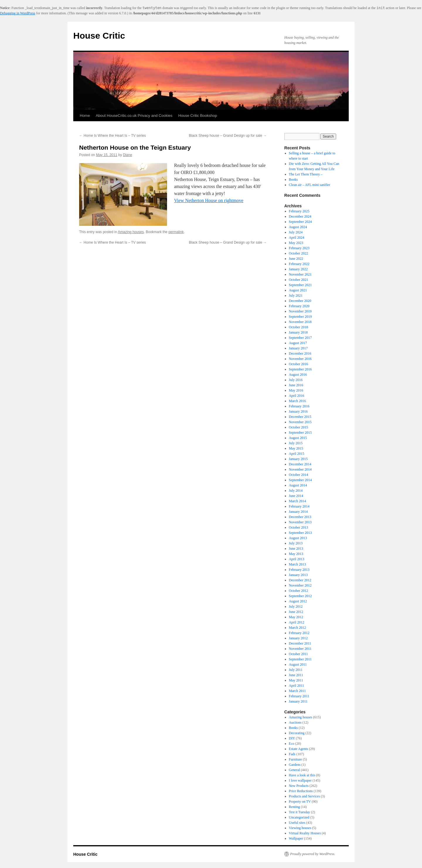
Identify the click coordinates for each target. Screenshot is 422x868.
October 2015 (299, 427)
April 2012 (297, 622)
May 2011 (296, 680)
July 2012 (296, 606)
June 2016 (296, 385)
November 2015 (300, 422)
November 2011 (300, 649)
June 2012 (296, 612)
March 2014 (297, 501)
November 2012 (300, 585)
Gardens (295, 765)
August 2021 (298, 290)
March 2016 (297, 401)
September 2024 (300, 222)
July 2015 (296, 443)
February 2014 (299, 506)
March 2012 (297, 628)
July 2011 (296, 670)
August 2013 (298, 538)
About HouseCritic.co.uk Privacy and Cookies (134, 116)
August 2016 (298, 375)
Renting (295, 807)
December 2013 (300, 517)
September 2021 (300, 285)
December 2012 (300, 580)
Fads (292, 754)
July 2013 (296, 543)
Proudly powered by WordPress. (313, 854)
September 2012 (300, 596)
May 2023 (296, 243)
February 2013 (299, 570)
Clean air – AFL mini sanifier (310, 185)
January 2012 (298, 638)
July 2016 (296, 380)
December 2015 (300, 417)
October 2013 (299, 527)
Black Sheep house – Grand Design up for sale (228, 136)
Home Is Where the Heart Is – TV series (113, 136)
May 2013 (296, 554)
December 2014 (300, 464)
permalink (176, 232)
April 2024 (297, 237)
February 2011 (299, 696)
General (295, 770)
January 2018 (298, 332)
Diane (127, 155)
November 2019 (300, 311)
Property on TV (300, 802)
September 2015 (300, 433)
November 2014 (300, 469)
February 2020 (299, 306)
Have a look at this (302, 775)
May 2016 (296, 390)
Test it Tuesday (300, 812)
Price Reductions (301, 791)
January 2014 (298, 512)
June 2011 (296, 675)
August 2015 (298, 438)
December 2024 (300, 216)
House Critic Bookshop (198, 116)
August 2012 (298, 601)
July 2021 (296, 295)
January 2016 (298, 411)
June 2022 (296, 259)
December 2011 (300, 643)
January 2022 (298, 269)
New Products (299, 786)
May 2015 (296, 448)
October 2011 (298, 654)
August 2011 (298, 664)
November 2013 (300, 522)
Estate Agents (299, 749)
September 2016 (300, 369)
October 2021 (299, 280)
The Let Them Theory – (306, 174)
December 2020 (300, 301)
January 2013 (298, 575)
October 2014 (299, 475)
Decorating (297, 733)
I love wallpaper (300, 780)
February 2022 (299, 264)
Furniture (296, 759)
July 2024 (296, 232)
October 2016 (299, 364)
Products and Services (304, 796)
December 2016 (300, 353)
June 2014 (296, 496)
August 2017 (298, 343)
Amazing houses (131, 232)
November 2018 (300, 322)
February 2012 (299, 633)
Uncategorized (299, 817)
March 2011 (297, 691)
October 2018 (299, 327)
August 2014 (298, 485)
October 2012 (299, 591)
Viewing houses (300, 828)
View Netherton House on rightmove (209, 200)
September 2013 (300, 533)
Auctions (295, 722)
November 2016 (300, 359)
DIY (292, 738)
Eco (292, 744)
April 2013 (297, 559)
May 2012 (296, 617)
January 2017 (298, 348)
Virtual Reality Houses (305, 833)
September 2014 (300, 480)
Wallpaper (296, 838)
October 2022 (299, 253)
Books (293, 180)
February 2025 (299, 211)
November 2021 (300, 274)
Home (85, 116)
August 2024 (298, 227)
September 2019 (300, 317)
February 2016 (299, 406)
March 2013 (297, 564)
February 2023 (299, 248)
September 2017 (300, 338)
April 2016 (297, 396)
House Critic (99, 36)
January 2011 (298, 701)
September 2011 (300, 659)
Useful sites (297, 823)
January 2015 (298, 459)
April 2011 (297, 686)
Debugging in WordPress (18, 13)
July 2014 (296, 491)
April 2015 (297, 454)
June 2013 (296, 549)
